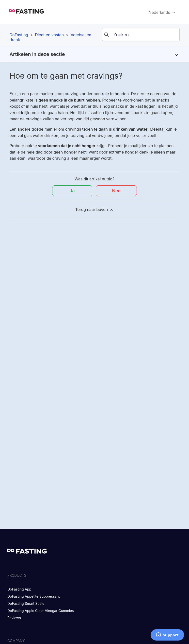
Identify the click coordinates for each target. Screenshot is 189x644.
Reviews (14, 618)
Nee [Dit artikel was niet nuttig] (116, 191)
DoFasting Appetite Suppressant (34, 596)
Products (17, 575)
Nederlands (162, 12)
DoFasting (19, 35)
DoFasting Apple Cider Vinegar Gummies (41, 611)
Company (16, 641)
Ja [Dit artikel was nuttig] (72, 191)
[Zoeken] (141, 35)
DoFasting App (19, 589)
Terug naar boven (94, 210)
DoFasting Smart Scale (26, 603)
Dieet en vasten (49, 35)
